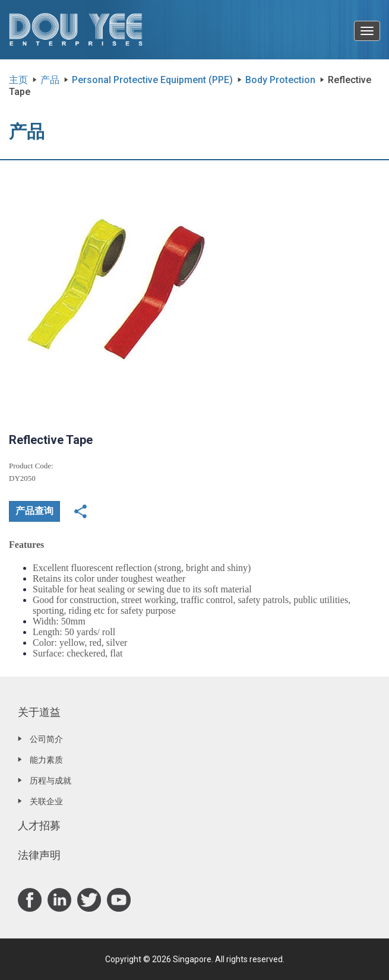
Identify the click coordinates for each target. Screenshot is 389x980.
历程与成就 (50, 781)
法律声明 (39, 855)
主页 (18, 80)
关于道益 (39, 712)
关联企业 (46, 801)
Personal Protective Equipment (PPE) (152, 80)
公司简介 (46, 739)
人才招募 (39, 825)
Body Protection (280, 80)
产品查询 (34, 511)
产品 (50, 80)
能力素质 (46, 760)
